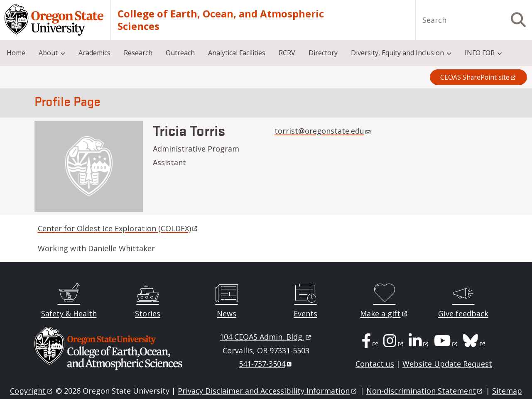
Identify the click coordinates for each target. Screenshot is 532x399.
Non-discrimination (425, 391)
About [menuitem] (48, 53)
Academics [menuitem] (94, 53)
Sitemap (507, 391)
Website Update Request (447, 364)
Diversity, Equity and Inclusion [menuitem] (397, 53)
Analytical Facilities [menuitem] (237, 53)
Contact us (375, 364)
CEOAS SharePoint (478, 77)
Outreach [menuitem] (180, 53)
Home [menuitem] (16, 53)
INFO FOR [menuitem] (480, 53)
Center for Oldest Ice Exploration (118, 228)
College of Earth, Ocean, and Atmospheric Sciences (221, 20)
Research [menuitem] (138, 53)
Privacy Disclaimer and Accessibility (268, 391)
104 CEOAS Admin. (266, 337)
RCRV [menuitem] (287, 53)
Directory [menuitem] (323, 53)
